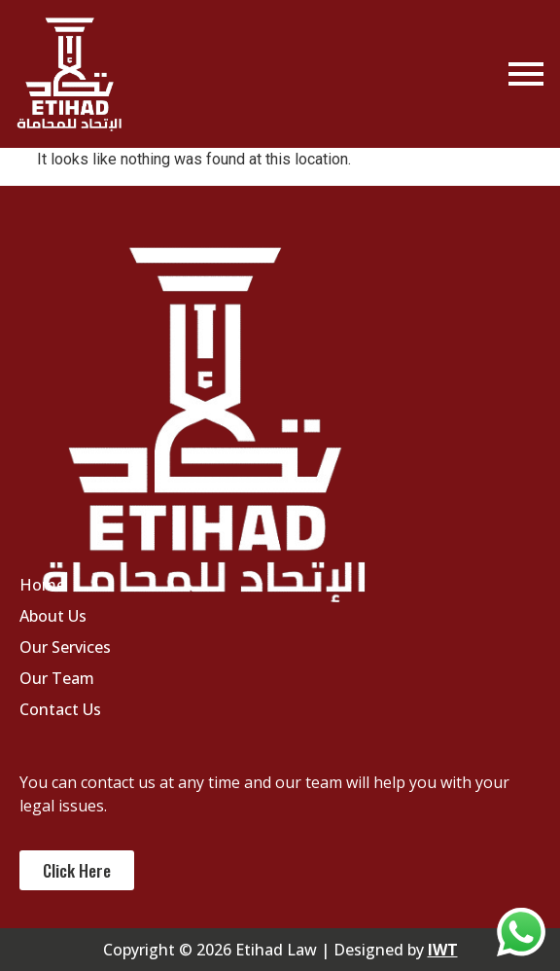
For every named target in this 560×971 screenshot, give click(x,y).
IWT (443, 950)
